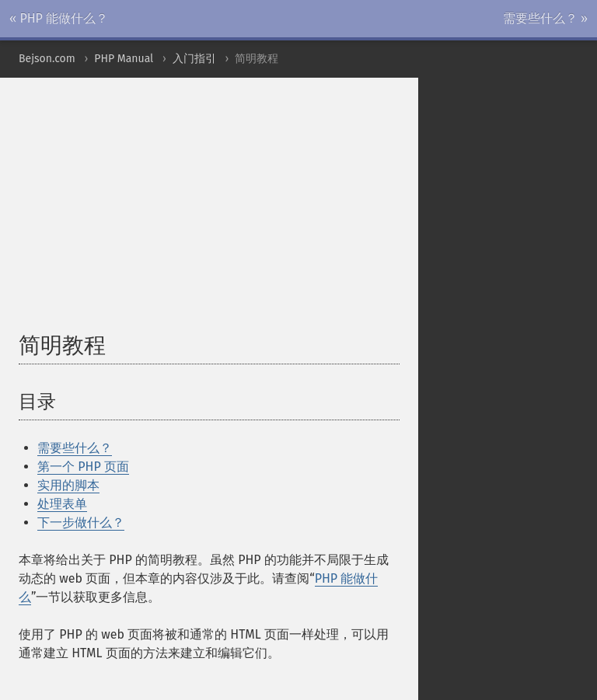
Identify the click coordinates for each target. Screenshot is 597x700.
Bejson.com (47, 59)
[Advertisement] (308, 213)
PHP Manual (124, 59)
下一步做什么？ (81, 522)
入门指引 (194, 59)
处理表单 (62, 504)
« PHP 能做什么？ (59, 18)
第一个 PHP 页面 (83, 467)
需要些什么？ (75, 448)
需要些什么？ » (545, 18)
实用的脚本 (68, 485)
